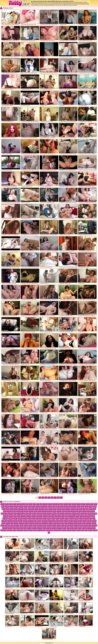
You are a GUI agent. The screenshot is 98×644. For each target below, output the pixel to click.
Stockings (74, 506)
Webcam (33, 506)
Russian (78, 504)
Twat (66, 514)
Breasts (89, 521)
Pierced (62, 514)
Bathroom (74, 514)
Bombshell (76, 521)
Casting (51, 523)
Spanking (54, 514)
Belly (35, 521)
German (50, 509)
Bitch (81, 521)
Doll (87, 509)
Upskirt (53, 518)
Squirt (82, 506)
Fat (41, 504)
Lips (83, 530)
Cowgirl (15, 521)
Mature (14, 504)
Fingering (49, 525)
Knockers (6, 516)
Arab (81, 516)
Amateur (26, 525)
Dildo (63, 516)
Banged (35, 530)
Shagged (14, 511)
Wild (66, 516)
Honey (76, 523)
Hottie (84, 523)
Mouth (77, 516)
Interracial (17, 525)
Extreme (49, 514)
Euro (65, 528)
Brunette (8, 523)
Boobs (71, 521)
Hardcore (40, 525)
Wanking (59, 509)
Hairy (34, 504)
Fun (63, 525)
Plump (90, 509)
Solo (61, 506)
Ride (77, 509)
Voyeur (88, 504)
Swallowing (39, 516)
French (84, 528)
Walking (39, 521)
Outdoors (9, 530)
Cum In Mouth (72, 516)
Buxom (50, 511)
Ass (49, 516)
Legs (60, 530)
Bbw (27, 504)
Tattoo (41, 518)
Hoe (66, 523)
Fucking (59, 525)
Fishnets (76, 525)
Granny (3, 504)
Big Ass (83, 504)
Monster (34, 514)
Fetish (81, 525)
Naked (49, 518)
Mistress (49, 528)
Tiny (70, 504)
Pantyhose (73, 511)
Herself (35, 525)
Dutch (76, 528)
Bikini (57, 521)
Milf (29, 506)
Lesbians (69, 530)
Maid (86, 530)
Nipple (35, 511)
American (23, 516)
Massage (95, 530)
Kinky (30, 514)
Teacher (20, 521)
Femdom (86, 525)
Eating (18, 511)
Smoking (32, 523)
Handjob (94, 523)
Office (3, 506)
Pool (84, 516)
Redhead (95, 514)
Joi (49, 533)
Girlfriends (94, 525)
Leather (56, 530)
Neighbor (34, 528)
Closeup (66, 504)
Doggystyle (21, 518)
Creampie (45, 504)
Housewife (89, 523)
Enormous (41, 509)
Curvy (7, 509)
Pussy (25, 506)
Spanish (34, 516)
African (50, 504)
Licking (74, 530)
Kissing (67, 518)
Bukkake (31, 511)
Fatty (63, 523)
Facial (72, 528)
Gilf (33, 509)
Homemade (71, 523)
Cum (91, 518)
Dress (55, 523)
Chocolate (22, 523)
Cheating (16, 523)
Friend (54, 525)
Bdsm (79, 506)
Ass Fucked (44, 506)
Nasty (46, 509)
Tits (84, 509)
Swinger (23, 511)
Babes (93, 516)
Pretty (37, 509)
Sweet (39, 511)
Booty (26, 509)
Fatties (2, 525)
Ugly (63, 509)
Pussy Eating (20, 514)
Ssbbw (74, 504)
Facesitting (40, 528)
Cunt (88, 511)
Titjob (45, 518)
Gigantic (68, 511)
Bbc (69, 506)
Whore (33, 518)
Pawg (59, 523)
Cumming (68, 509)
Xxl (56, 516)
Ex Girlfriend (60, 528)
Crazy (86, 506)
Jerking (45, 525)
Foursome (10, 521)
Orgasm (65, 506)
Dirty (29, 518)
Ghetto (90, 514)
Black (63, 511)
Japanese (23, 504)
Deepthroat (4, 521)
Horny (80, 523)
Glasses (10, 528)
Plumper (62, 518)
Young (31, 504)
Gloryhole (5, 528)
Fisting (90, 506)
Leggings (30, 530)
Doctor (29, 528)
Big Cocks (5, 518)
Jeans (30, 525)
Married (90, 530)
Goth (14, 528)
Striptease (79, 511)
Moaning (54, 528)
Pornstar (72, 518)
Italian (22, 525)
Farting (84, 511)
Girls (90, 525)
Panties (50, 506)
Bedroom (30, 521)
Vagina (54, 511)
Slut (41, 514)
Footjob (72, 525)
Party (53, 516)
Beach (18, 516)
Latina (51, 530)
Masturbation (20, 530)
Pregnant (82, 518)
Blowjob (77, 518)
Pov (94, 518)
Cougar (7, 506)
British (3, 523)
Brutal (16, 509)
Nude (79, 514)
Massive (64, 530)
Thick (15, 514)
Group (18, 528)
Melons (14, 530)
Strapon (88, 516)
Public (80, 509)
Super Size (21, 509)
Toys (54, 521)
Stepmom (55, 504)
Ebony (30, 509)
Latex (48, 530)
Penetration (45, 511)
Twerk (59, 516)
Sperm (11, 506)
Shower (15, 518)
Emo (68, 528)
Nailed (5, 511)
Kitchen (40, 530)
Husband (7, 525)
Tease (94, 509)
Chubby (27, 523)
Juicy (25, 530)
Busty (3, 509)
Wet (15, 516)
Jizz (21, 528)
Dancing (87, 518)
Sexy (45, 514)
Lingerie (79, 530)
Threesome (10, 514)
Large (44, 530)
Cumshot (92, 511)
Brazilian (94, 521)
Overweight (4, 514)
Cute (86, 514)
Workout (59, 511)
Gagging (67, 525)
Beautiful (25, 521)
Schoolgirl (38, 506)
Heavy (26, 514)
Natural (73, 509)
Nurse (26, 518)
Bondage (66, 521)
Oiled (37, 518)
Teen (18, 504)
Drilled (80, 528)
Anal (7, 504)
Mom (38, 504)
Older (92, 504)
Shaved (37, 523)
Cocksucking (45, 523)
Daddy (58, 506)
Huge (54, 506)
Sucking (16, 506)
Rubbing (11, 516)
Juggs (25, 528)
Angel (55, 509)
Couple (85, 521)
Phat (58, 514)
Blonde (61, 521)
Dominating (3, 530)
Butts (82, 514)
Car (12, 523)
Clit (40, 523)
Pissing (11, 509)
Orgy (70, 514)
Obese (9, 511)
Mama (10, 504)
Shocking (45, 516)
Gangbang (61, 504)
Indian (12, 525)
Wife (38, 514)
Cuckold (21, 506)
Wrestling (29, 516)
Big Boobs (44, 521)
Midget (95, 506)
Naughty (10, 518)
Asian (96, 504)
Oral (27, 511)
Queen (57, 518)
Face (44, 528)
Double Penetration (91, 528)
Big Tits (50, 521)
